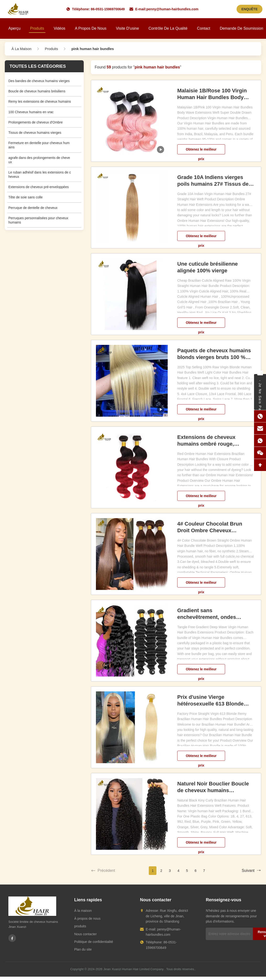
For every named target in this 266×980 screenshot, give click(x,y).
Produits (37, 28)
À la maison (83, 911)
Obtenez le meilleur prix (201, 151)
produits (80, 926)
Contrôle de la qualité (168, 28)
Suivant (252, 871)
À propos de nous (87, 918)
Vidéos (59, 28)
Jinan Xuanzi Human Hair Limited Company (133, 969)
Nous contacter (85, 934)
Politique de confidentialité (94, 942)
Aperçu (14, 28)
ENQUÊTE (249, 9)
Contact (204, 28)
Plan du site (83, 949)
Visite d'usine (127, 28)
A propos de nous (91, 28)
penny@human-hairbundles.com (172, 9)
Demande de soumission (241, 28)
